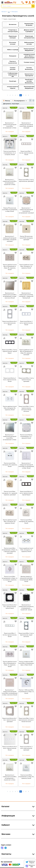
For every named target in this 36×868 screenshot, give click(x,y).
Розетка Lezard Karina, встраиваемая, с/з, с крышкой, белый (26, 436)
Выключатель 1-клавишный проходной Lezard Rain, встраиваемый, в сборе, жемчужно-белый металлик (10, 693)
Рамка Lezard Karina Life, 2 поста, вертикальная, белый (10, 323)
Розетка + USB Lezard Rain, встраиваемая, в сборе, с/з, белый (26, 692)
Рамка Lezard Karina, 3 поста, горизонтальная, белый (26, 323)
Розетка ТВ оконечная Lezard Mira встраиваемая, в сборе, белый (10, 210)
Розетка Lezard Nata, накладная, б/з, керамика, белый (26, 521)
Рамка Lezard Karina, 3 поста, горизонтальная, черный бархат (26, 493)
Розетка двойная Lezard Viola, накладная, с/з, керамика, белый (26, 550)
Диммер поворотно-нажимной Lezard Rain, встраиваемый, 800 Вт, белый (26, 579)
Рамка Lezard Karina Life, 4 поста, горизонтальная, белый (10, 748)
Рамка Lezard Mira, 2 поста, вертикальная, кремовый (26, 180)
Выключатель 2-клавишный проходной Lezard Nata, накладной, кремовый (10, 239)
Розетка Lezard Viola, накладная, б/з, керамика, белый (10, 465)
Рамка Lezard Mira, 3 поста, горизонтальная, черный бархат (10, 351)
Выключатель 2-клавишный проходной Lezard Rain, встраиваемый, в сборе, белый (26, 466)
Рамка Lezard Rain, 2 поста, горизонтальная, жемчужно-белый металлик (26, 409)
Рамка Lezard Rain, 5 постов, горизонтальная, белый (26, 153)
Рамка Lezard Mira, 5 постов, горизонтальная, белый (10, 635)
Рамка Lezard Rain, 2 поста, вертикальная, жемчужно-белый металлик (26, 720)
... (9, 11)
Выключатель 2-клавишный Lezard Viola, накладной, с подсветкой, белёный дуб (26, 295)
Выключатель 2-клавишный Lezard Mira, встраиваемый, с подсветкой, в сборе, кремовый (10, 778)
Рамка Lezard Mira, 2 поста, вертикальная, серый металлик (26, 635)
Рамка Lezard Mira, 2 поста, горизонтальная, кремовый (26, 380)
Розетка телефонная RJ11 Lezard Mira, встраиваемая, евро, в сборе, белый (26, 663)
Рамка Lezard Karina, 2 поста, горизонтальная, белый (10, 380)
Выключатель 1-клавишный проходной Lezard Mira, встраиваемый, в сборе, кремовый (10, 126)
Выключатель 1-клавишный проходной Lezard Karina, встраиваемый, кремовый (26, 210)
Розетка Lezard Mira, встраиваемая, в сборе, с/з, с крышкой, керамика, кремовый (10, 551)
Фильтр (6, 101)
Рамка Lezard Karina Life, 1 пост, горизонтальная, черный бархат (10, 606)
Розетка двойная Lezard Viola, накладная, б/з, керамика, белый (10, 408)
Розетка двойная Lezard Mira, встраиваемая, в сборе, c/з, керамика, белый (10, 664)
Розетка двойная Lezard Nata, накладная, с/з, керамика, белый (26, 266)
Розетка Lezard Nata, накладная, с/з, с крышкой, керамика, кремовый (10, 493)
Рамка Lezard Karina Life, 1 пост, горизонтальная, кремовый (10, 720)
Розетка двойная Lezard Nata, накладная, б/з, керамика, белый (10, 521)
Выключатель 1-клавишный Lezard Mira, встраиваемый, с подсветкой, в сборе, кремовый (10, 183)
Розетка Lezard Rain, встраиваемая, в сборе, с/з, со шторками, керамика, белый (10, 579)
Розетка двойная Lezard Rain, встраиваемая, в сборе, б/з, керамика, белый (10, 267)
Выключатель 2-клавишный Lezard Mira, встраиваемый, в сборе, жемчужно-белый (10, 295)
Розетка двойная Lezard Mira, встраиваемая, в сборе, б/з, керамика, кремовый (26, 352)
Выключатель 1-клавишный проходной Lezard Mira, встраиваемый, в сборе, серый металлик (10, 438)
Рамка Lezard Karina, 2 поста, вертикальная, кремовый (26, 748)
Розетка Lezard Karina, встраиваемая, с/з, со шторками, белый (10, 153)
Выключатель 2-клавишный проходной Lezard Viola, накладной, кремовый (26, 125)
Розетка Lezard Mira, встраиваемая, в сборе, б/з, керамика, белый (26, 777)
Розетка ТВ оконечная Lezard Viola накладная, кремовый (26, 238)
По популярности (19, 101)
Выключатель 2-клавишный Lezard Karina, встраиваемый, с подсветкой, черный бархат (26, 608)
